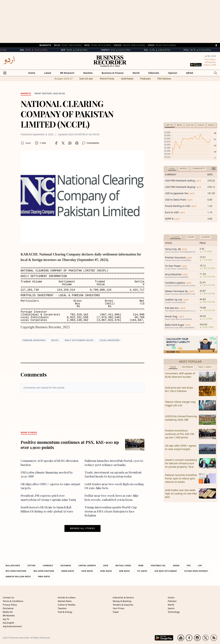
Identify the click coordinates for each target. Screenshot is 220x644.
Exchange (66, 566)
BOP (75, 50)
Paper (116, 612)
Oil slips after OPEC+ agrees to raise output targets (181, 447)
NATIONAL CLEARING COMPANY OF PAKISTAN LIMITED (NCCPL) (67, 114)
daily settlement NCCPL (79, 340)
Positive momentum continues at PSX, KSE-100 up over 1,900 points (70, 445)
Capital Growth (87, 566)
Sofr (106, 566)
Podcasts (145, 79)
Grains (171, 597)
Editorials (154, 73)
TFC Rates (142, 571)
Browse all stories (82, 528)
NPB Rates (125, 571)
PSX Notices (164, 79)
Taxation (62, 608)
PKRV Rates (106, 571)
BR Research (67, 73)
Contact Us (8, 597)
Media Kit (8, 612)
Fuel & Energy (65, 612)
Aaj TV (6, 619)
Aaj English (9, 623)
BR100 (170, 125)
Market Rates (65, 601)
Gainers (175, 237)
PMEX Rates (44, 577)
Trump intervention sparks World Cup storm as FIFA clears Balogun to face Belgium (111, 511)
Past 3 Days (205, 367)
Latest (48, 73)
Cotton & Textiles (67, 605)
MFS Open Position (44, 571)
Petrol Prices (107, 79)
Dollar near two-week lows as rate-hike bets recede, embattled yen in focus (112, 497)
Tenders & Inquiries (123, 605)
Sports (171, 608)
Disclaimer (8, 608)
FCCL (198, 50)
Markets (88, 73)
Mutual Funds (123, 566)
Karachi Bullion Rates (18, 577)
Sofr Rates (87, 571)
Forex (172, 169)
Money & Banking (122, 601)
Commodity (199, 169)
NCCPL (55, 340)
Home (32, 73)
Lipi (200, 566)
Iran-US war (86, 79)
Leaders (205, 237)
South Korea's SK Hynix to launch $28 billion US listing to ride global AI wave (47, 509)
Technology (174, 612)
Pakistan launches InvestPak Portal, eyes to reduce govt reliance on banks (114, 463)
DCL (158, 50)
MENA (190, 73)
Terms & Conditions (13, 601)
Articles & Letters (67, 597)
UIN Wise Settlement (166, 571)
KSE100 (190, 125)
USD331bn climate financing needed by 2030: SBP (181, 418)
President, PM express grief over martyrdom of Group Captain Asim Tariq (48, 497)
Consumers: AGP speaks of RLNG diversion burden (180, 375)
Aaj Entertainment (12, 626)
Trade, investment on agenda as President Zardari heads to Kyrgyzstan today (113, 474)
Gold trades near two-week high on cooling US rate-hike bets (181, 494)
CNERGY (117, 50)
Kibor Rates (68, 571)
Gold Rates (127, 79)
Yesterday (187, 367)
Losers (190, 237)
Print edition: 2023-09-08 (50, 94)
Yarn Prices (119, 608)
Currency (48, 566)
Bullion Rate (13, 566)
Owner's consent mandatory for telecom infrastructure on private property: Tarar (181, 463)
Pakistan (172, 601)
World (136, 73)
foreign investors (34, 340)
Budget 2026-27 (64, 79)
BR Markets (9, 615)
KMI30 (211, 125)
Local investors (110, 340)
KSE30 (201, 125)
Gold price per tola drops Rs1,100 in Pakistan (179, 389)
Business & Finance (113, 73)
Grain (176, 566)
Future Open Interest (196, 571)
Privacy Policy (10, 605)
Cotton (31, 566)
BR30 (180, 125)
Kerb (141, 566)
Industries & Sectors (123, 597)
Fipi (189, 566)
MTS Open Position (16, 571)
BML (34, 50)
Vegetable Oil (158, 566)
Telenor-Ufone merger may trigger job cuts (180, 404)
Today (173, 367)
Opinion (173, 73)
